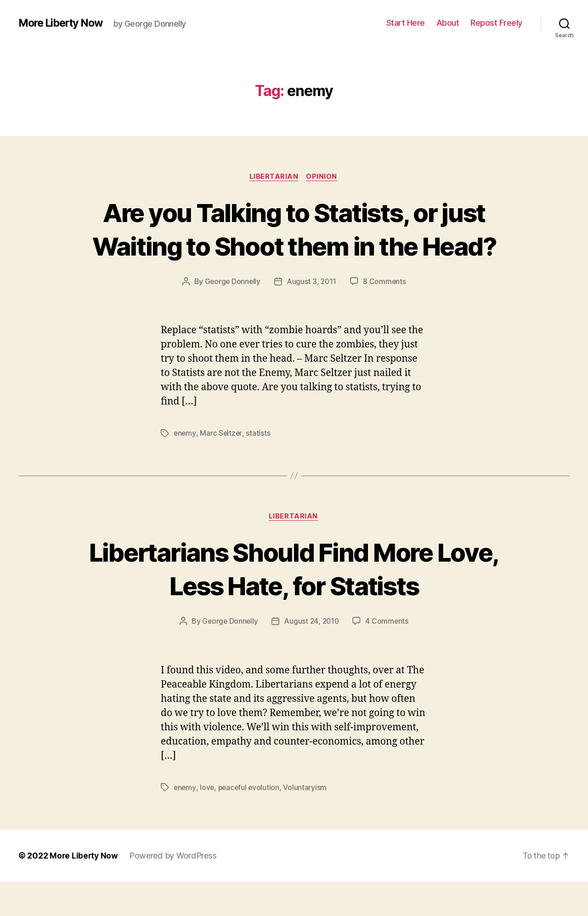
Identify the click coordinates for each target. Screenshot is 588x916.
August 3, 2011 (312, 316)
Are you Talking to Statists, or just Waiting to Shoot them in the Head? (294, 246)
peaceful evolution (251, 822)
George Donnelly (232, 316)
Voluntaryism (308, 822)
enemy (185, 467)
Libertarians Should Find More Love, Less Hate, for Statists (294, 603)
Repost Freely (496, 23)
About (448, 23)
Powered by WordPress (174, 890)
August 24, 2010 (312, 656)
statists (259, 467)
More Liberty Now (64, 23)
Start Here (406, 23)
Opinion (323, 177)
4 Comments (388, 656)
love (208, 822)
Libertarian (274, 177)
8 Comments (385, 316)
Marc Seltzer (222, 467)
